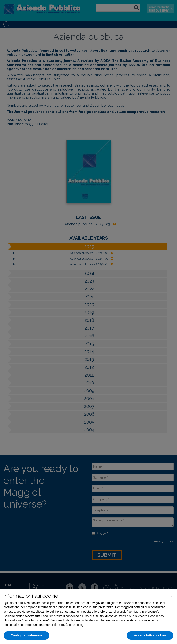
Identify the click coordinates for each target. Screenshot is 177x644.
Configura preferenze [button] (26, 635)
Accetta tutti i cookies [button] (150, 635)
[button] (171, 597)
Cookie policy (75, 625)
